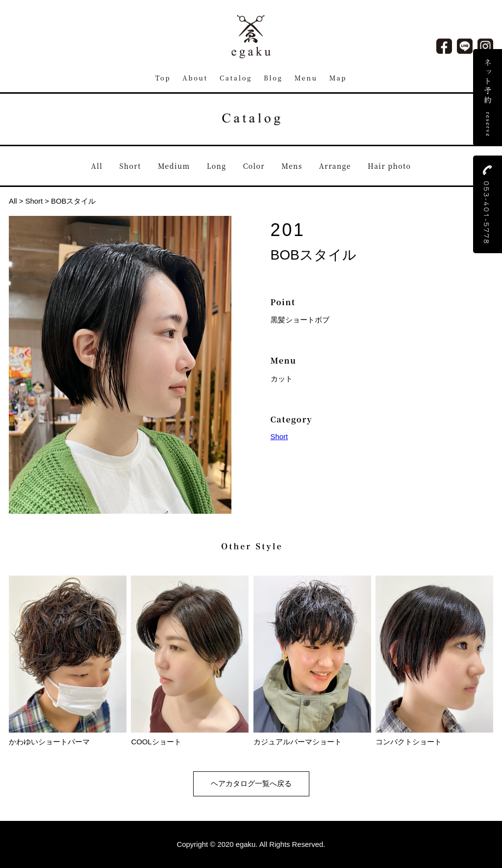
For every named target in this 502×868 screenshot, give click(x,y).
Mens (292, 166)
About (195, 78)
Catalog (236, 78)
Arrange (335, 166)
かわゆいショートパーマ (68, 738)
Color (254, 166)
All (97, 166)
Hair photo (389, 166)
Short (130, 166)
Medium (174, 166)
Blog (273, 78)
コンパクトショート (434, 738)
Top (163, 78)
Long (217, 166)
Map (338, 78)
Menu (306, 78)
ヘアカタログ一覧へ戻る (251, 784)
